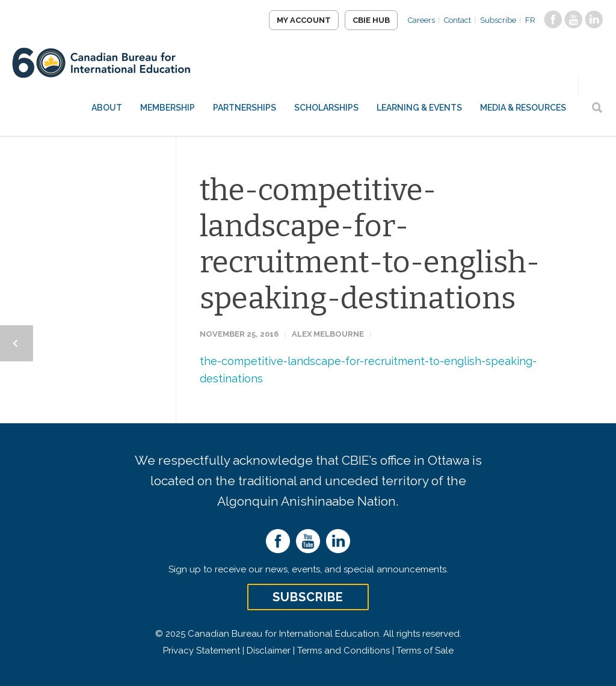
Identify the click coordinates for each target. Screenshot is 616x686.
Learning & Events (419, 108)
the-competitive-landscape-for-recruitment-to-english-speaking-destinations (370, 244)
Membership (168, 108)
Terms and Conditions (343, 651)
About (107, 108)
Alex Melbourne (328, 334)
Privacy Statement (202, 651)
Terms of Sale (425, 651)
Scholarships (326, 108)
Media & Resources (523, 108)
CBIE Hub (371, 20)
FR (530, 20)
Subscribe (498, 20)
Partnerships (245, 108)
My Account (304, 20)
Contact (457, 20)
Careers (421, 20)
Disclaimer (269, 651)
